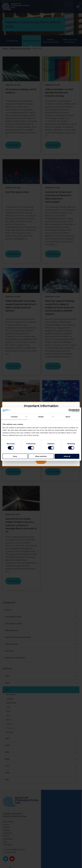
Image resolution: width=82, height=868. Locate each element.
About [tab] (68, 417)
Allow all (67, 456)
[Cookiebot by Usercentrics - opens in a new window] (70, 410)
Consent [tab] (14, 417)
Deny (15, 456)
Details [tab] (41, 417)
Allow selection (41, 456)
